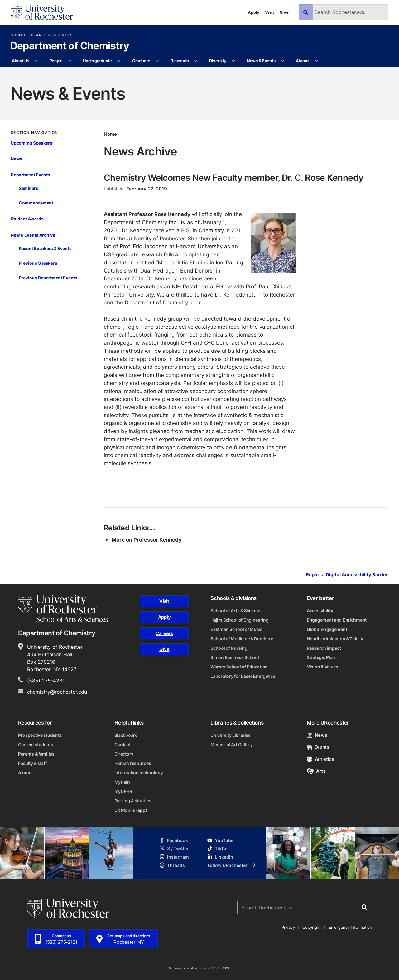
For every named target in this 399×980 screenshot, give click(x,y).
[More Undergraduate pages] (119, 61)
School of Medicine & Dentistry (242, 639)
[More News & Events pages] (283, 61)
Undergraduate (97, 61)
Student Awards (27, 219)
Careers (164, 633)
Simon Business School (235, 657)
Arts (316, 771)
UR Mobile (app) (131, 810)
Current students (36, 744)
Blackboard (126, 735)
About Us (21, 61)
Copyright (312, 927)
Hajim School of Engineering (239, 620)
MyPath (122, 782)
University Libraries (230, 735)
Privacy (288, 927)
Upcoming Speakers (31, 143)
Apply (254, 12)
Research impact (324, 648)
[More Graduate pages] (157, 61)
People (56, 61)
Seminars (29, 188)
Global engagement (327, 629)
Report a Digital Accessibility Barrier (347, 575)
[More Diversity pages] (234, 61)
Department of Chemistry (70, 46)
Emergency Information (350, 927)
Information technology (139, 773)
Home (110, 134)
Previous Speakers (38, 263)
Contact (123, 744)
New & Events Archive (33, 235)
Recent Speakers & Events (45, 248)
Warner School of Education (239, 667)
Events (318, 747)
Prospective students (40, 735)
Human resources (133, 763)
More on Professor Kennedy (147, 539)
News (16, 159)
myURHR (123, 791)
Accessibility (320, 611)
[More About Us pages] (36, 61)
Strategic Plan (321, 657)
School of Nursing (229, 648)
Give (284, 12)
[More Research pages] (196, 61)
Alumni (303, 61)
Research (180, 61)
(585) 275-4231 (46, 681)
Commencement (36, 203)
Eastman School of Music (236, 629)
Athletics (320, 759)
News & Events (261, 61)
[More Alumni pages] (317, 61)
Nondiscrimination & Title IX (335, 639)
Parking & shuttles (133, 801)
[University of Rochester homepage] (42, 12)
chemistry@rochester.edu (57, 692)
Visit (269, 12)
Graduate (141, 61)
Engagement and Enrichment (337, 620)
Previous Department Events (48, 278)
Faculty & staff (32, 763)
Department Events (30, 175)
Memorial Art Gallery (231, 744)
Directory (124, 754)
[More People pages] (70, 61)
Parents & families (36, 754)
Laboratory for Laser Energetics (243, 676)
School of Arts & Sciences (42, 35)
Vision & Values (322, 667)
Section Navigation (34, 133)
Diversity (218, 61)
